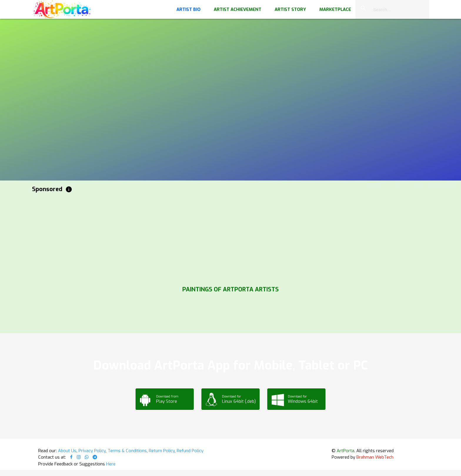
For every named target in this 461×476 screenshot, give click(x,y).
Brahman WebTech (375, 457)
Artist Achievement (238, 9)
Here (111, 464)
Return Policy (162, 451)
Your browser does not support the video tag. (230, 59)
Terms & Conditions (127, 451)
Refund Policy (190, 451)
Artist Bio (188, 9)
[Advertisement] (208, 238)
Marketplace (335, 9)
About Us (67, 451)
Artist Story (290, 9)
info (69, 189)
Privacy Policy (92, 451)
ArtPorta (345, 451)
